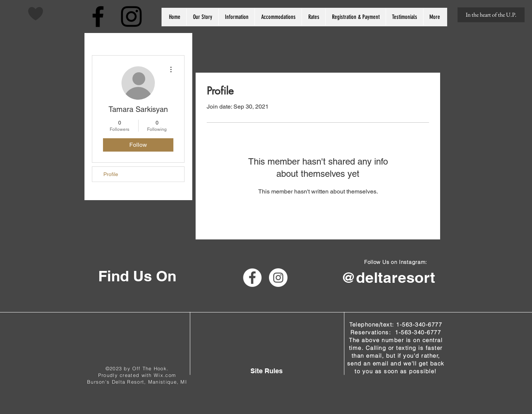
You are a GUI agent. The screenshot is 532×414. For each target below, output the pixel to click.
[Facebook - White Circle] (252, 278)
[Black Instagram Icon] (131, 16)
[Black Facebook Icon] (98, 16)
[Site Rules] (267, 371)
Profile (111, 174)
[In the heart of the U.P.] (491, 15)
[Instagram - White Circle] (278, 278)
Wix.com (165, 375)
